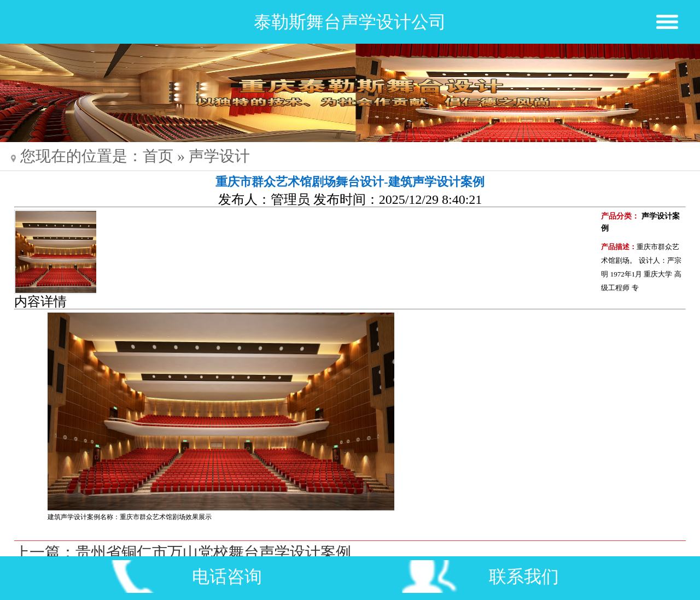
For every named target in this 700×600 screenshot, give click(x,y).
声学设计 (219, 156)
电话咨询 (227, 577)
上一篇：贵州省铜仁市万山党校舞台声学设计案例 (183, 552)
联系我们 (524, 577)
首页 (158, 156)
